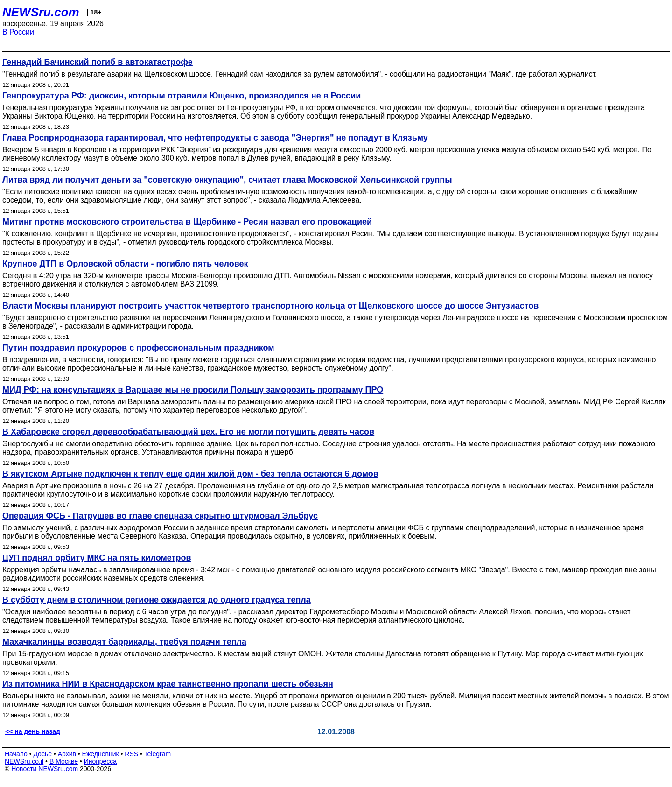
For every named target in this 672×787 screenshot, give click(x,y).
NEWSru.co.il (24, 761)
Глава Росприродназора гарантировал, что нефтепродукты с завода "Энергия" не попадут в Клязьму (215, 138)
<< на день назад (33, 731)
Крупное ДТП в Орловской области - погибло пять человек (125, 264)
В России (18, 32)
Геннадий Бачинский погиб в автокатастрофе (98, 62)
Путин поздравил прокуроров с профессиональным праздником (138, 348)
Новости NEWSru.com (45, 769)
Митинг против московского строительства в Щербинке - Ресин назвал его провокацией (187, 222)
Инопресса (101, 761)
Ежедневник (101, 754)
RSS (131, 754)
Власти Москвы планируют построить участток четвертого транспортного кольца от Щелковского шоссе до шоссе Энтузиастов (270, 306)
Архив (67, 754)
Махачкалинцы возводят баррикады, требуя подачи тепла (124, 642)
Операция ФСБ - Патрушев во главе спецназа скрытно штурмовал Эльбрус (160, 516)
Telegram (158, 754)
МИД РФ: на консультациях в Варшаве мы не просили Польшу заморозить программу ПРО (193, 390)
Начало (16, 754)
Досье (42, 754)
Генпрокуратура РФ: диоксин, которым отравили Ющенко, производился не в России (182, 96)
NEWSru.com (41, 12)
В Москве (64, 761)
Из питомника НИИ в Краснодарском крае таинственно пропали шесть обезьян (168, 684)
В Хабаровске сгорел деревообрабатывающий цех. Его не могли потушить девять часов (188, 432)
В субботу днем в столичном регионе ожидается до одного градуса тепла (157, 600)
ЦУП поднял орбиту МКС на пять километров (97, 558)
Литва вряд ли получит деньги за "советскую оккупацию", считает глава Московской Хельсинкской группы (227, 180)
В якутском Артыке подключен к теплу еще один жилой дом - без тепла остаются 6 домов (190, 474)
